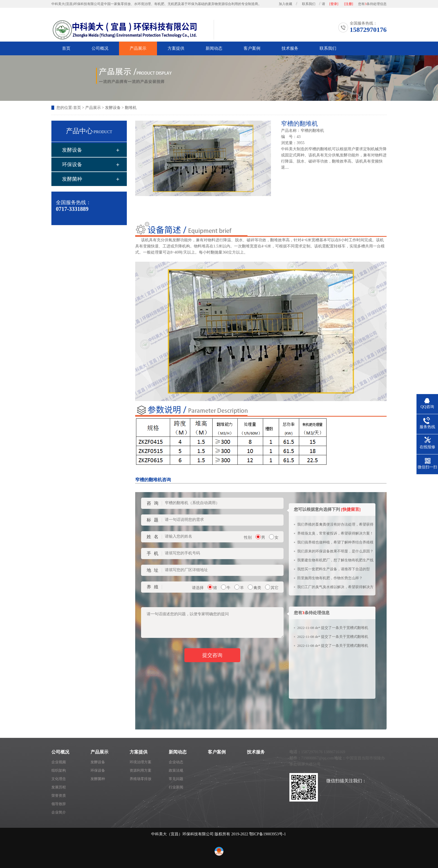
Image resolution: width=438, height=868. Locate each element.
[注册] (349, 4)
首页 (66, 48)
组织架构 (59, 770)
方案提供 (176, 48)
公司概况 (100, 48)
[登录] (334, 4)
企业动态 (176, 762)
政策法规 (176, 770)
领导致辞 (59, 804)
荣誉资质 (59, 796)
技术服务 (290, 48)
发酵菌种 (72, 179)
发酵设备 (113, 108)
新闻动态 (214, 48)
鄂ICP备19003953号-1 (267, 834)
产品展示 (138, 48)
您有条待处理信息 (372, 4)
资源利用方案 (141, 770)
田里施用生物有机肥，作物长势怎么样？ (330, 578)
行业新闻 (176, 787)
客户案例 (252, 48)
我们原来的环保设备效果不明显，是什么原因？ (335, 551)
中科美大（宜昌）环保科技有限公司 (182, 834)
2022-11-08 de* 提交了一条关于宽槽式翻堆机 (333, 628)
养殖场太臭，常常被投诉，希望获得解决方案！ (335, 533)
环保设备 (72, 164)
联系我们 (309, 4)
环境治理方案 (141, 762)
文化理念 (59, 779)
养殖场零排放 (141, 779)
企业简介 (59, 812)
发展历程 (59, 787)
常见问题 (176, 779)
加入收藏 (285, 4)
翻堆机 (131, 108)
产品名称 (289, 131)
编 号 (287, 137)
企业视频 (59, 762)
